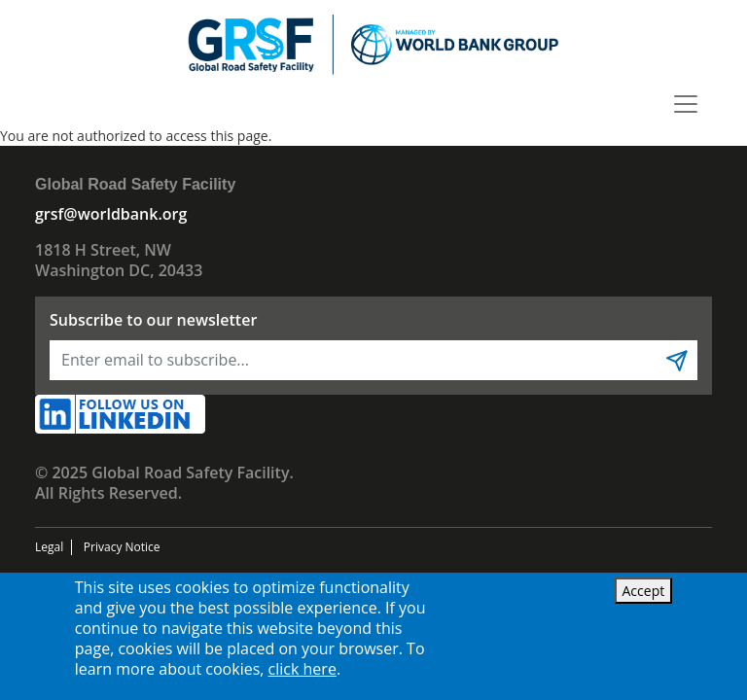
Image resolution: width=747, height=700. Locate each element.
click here (302, 669)
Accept (644, 591)
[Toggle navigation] (686, 104)
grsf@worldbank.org (111, 214)
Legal (49, 547)
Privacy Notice (122, 547)
